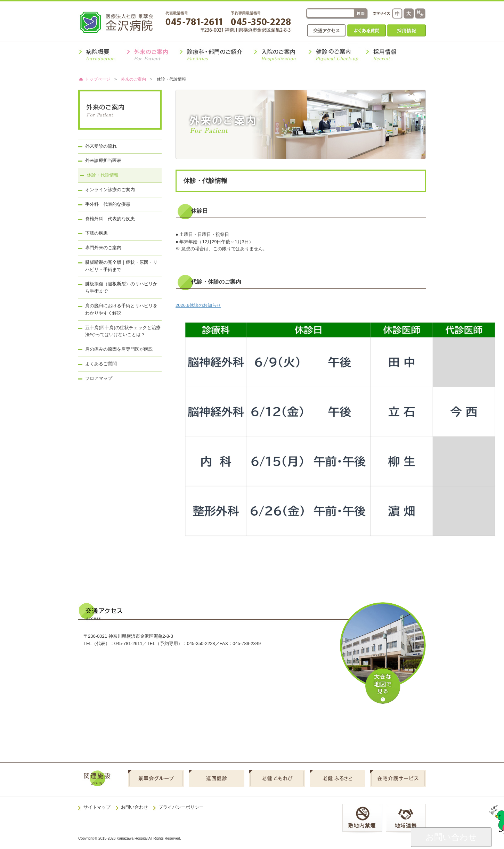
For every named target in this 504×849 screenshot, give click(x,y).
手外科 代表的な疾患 (108, 204)
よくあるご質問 (101, 364)
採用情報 (407, 30)
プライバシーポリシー (181, 807)
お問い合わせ (135, 807)
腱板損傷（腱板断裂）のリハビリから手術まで (121, 287)
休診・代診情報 (103, 175)
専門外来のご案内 (103, 248)
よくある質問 (367, 30)
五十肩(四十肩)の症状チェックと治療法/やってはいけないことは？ (123, 331)
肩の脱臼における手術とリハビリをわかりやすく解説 (121, 309)
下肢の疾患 (96, 233)
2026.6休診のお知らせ (198, 305)
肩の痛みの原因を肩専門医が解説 (119, 349)
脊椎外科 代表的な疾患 (110, 219)
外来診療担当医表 (103, 160)
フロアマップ (99, 378)
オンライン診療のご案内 (110, 190)
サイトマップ (97, 807)
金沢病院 (121, 22)
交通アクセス (327, 30)
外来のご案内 (133, 79)
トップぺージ (98, 79)
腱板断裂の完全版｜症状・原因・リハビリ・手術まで (121, 266)
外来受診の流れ (101, 146)
